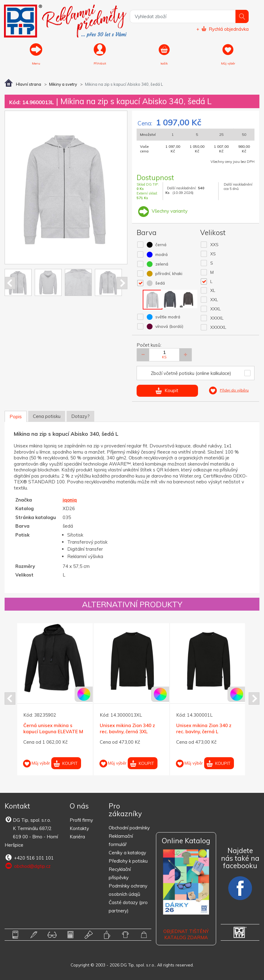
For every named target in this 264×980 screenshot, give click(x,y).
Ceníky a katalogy (127, 853)
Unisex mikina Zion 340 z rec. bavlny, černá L (204, 729)
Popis (16, 417)
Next (122, 283)
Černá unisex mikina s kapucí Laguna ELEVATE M (53, 729)
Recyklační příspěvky (120, 873)
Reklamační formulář (121, 840)
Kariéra (77, 837)
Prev (10, 283)
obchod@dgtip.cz (28, 866)
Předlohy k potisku (128, 861)
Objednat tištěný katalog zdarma (186, 934)
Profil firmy (81, 820)
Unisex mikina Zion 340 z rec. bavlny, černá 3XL (127, 729)
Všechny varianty (162, 211)
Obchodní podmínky (129, 828)
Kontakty (79, 828)
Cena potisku (47, 416)
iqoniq (70, 500)
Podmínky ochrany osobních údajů (128, 890)
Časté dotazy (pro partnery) (128, 907)
